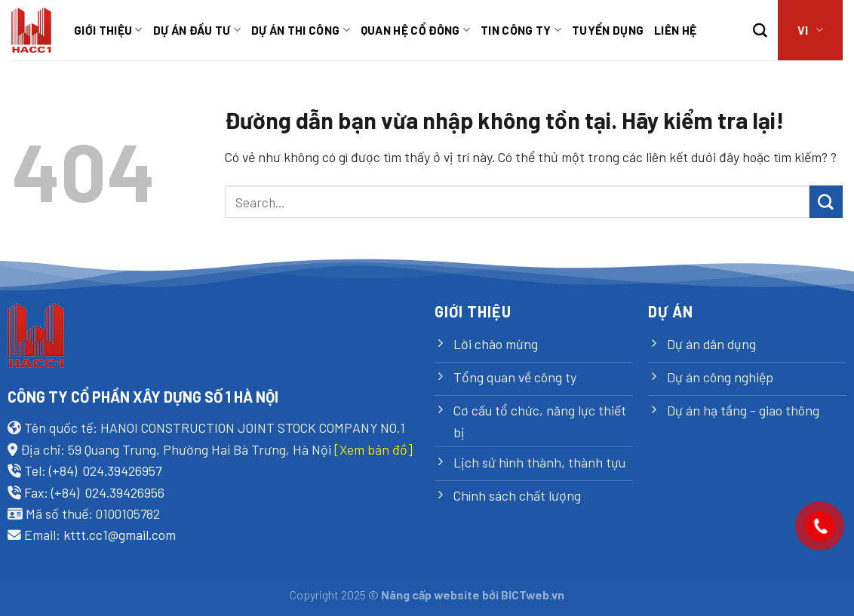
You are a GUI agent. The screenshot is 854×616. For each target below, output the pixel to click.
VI (810, 30)
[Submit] (826, 202)
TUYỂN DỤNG (608, 30)
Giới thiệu (108, 30)
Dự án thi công (301, 30)
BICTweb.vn (533, 595)
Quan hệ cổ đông (415, 30)
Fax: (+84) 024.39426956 (94, 492)
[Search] (760, 31)
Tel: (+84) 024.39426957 (93, 470)
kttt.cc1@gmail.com (120, 535)
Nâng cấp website (430, 595)
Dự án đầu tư (197, 30)
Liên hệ (675, 30)
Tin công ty (521, 30)
